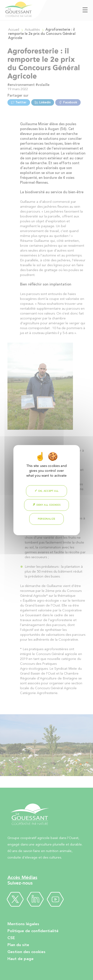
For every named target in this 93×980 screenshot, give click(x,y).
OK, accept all (46, 491)
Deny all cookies (47, 505)
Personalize (46, 519)
